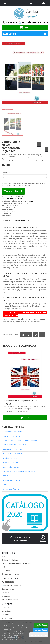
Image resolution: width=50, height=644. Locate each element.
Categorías (25, 34)
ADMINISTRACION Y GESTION (13, 432)
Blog (3, 556)
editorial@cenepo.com (13, 585)
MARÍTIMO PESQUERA (11, 458)
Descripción (7, 220)
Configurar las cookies (9, 639)
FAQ (3, 567)
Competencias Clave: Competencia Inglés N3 (21, 401)
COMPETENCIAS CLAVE (42, 141)
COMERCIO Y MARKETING (12, 436)
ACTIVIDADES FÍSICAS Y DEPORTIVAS (15, 445)
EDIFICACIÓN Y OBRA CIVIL (12, 480)
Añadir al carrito (13, 191)
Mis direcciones (8, 618)
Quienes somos (8, 589)
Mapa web (6, 570)
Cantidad (7, 173)
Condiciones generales (10, 563)
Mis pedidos (6, 611)
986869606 (12, 22)
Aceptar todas (41, 625)
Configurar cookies (39, 635)
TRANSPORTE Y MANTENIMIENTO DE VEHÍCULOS (19, 471)
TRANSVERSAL (8, 476)
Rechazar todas (40, 630)
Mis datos (5, 614)
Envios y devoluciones (10, 560)
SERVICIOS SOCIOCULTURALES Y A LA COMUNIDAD (20, 440)
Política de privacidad (10, 600)
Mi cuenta (5, 608)
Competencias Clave (27, 201)
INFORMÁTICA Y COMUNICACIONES (15, 449)
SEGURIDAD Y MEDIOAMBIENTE (14, 454)
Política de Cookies (17, 631)
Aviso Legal (6, 596)
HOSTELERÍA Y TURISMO (11, 467)
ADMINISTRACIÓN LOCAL (11, 489)
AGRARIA (6, 485)
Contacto (5, 593)
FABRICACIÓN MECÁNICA (11, 463)
